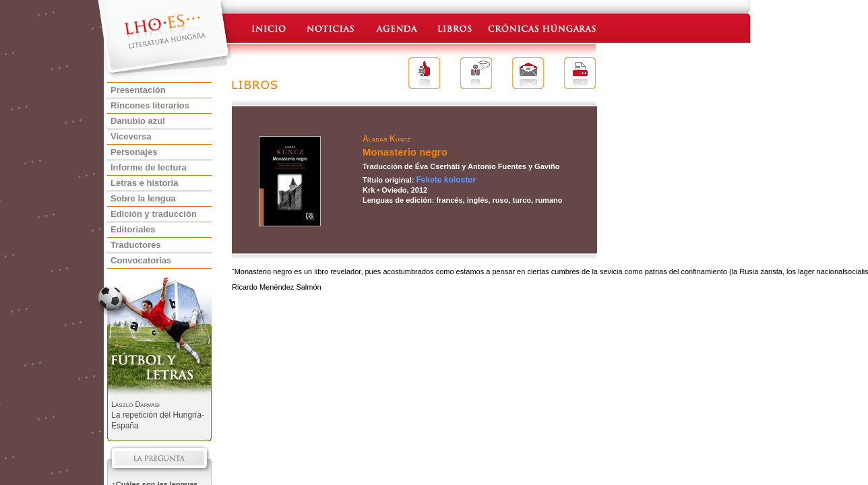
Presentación (138, 90)
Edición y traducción (154, 214)
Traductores (135, 245)
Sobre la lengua (143, 198)
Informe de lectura (149, 167)
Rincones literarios (150, 105)
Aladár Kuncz (386, 139)
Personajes (134, 152)
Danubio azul (138, 121)
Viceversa (131, 136)
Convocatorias (141, 260)
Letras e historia (144, 183)
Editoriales (133, 229)
